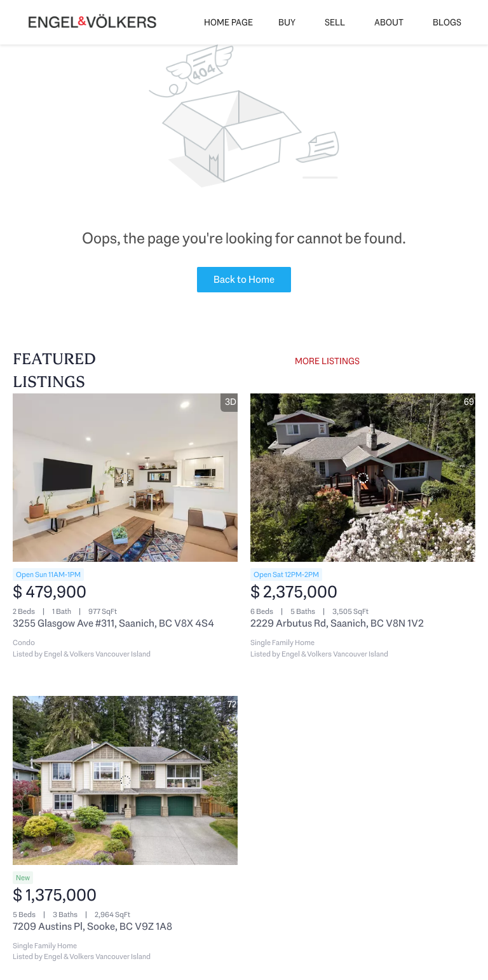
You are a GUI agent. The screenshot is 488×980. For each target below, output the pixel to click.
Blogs (447, 22)
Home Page (228, 22)
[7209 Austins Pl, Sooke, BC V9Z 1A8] (125, 780)
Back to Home (244, 279)
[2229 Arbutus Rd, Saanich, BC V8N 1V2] (363, 478)
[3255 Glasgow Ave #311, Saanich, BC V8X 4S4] (125, 478)
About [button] (389, 22)
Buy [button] (287, 22)
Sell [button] (335, 22)
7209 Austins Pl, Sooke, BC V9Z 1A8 (92, 926)
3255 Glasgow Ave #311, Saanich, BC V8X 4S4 (113, 623)
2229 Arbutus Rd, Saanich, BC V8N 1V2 (337, 623)
